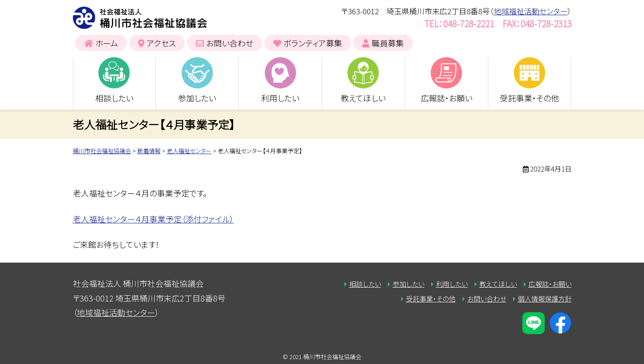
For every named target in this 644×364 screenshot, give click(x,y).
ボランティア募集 (313, 43)
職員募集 (388, 43)
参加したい (197, 98)
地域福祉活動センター (531, 11)
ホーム (107, 43)
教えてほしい (363, 98)
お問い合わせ (230, 43)
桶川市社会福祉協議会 (140, 18)
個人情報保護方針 (545, 299)
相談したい (114, 98)
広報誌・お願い (447, 98)
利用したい (280, 98)
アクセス (161, 43)
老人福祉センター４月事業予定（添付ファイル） (153, 219)
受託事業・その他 (530, 98)
